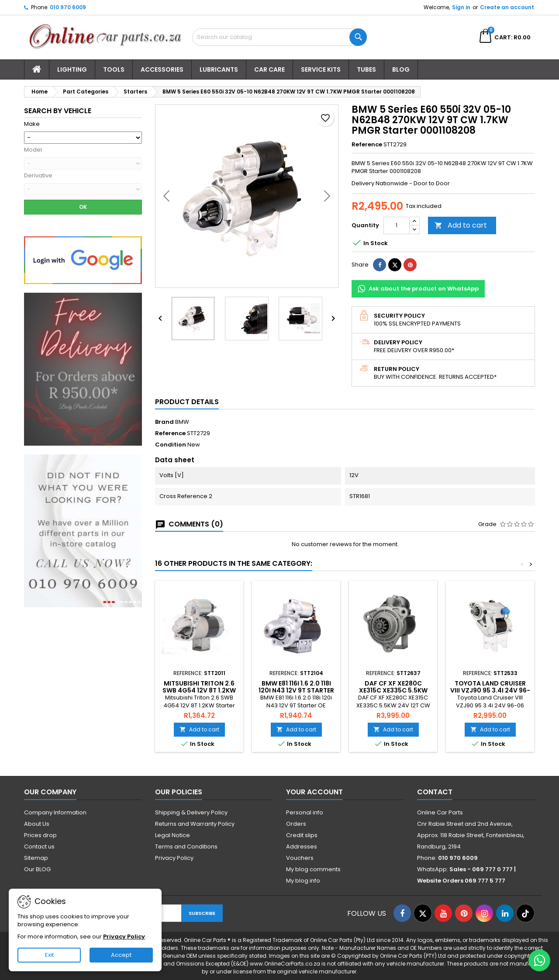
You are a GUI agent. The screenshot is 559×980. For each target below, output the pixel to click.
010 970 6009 (68, 7)
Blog (401, 69)
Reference (367, 145)
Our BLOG (37, 869)
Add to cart (461, 225)
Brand (164, 422)
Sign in (461, 7)
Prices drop (40, 835)
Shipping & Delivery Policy (191, 812)
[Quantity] (397, 225)
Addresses (302, 847)
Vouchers (300, 858)
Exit (49, 955)
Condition (171, 445)
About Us (37, 824)
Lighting (72, 69)
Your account (314, 792)
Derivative (38, 176)
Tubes (366, 69)
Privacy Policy (174, 858)
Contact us (39, 847)
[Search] (279, 37)
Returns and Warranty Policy (195, 824)
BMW (182, 422)
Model (33, 150)
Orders (296, 824)
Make (32, 124)
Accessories (162, 69)
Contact (435, 792)
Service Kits (321, 69)
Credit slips (302, 835)
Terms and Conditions (186, 847)
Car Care (269, 69)
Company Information (55, 812)
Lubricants (219, 69)
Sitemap (36, 858)
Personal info (305, 812)
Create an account (507, 7)
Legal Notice (173, 835)
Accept (121, 955)
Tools (114, 69)
